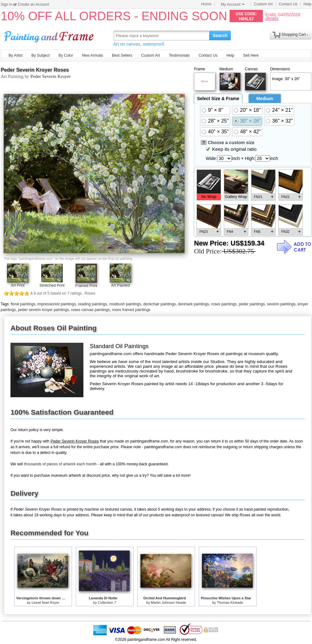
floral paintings (23, 304)
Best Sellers (122, 55)
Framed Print (86, 286)
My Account (233, 4)
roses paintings (224, 304)
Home (206, 4)
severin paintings (281, 304)
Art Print (18, 285)
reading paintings (92, 304)
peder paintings (252, 304)
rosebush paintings (125, 304)
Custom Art (263, 4)
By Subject (40, 55)
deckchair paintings (160, 304)
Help (307, 4)
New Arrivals (92, 55)
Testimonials (179, 55)
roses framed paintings (131, 310)
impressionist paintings (57, 304)
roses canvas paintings (90, 310)
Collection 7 (107, 603)
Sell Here (251, 55)
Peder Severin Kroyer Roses (35, 70)
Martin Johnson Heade (169, 603)
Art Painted (120, 285)
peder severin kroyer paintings (44, 310)
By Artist (16, 55)
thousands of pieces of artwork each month (60, 464)
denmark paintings (193, 304)
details (272, 18)
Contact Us (288, 4)
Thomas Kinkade (230, 603)
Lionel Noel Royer (45, 603)
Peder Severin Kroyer (51, 76)
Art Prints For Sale (50, 35)
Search (220, 35)
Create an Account (33, 4)
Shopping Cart (294, 35)
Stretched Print (52, 285)
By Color (66, 55)
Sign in (6, 4)
